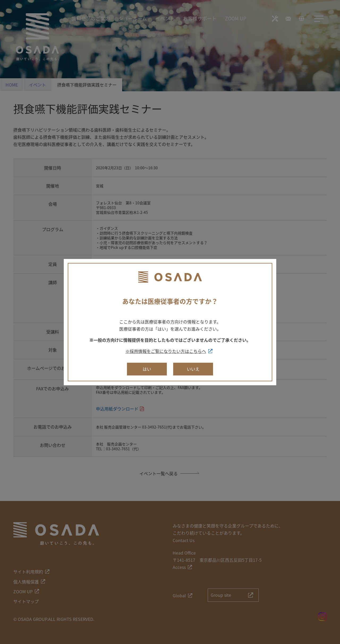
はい (147, 369)
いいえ (193, 369)
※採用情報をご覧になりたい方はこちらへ (166, 351)
